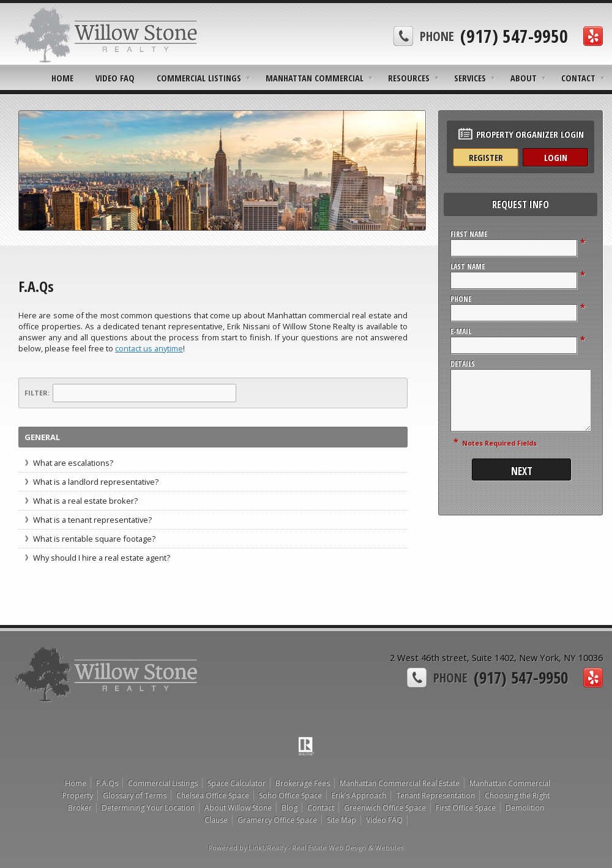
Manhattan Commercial (315, 78)
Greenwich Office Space (385, 808)
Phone (461, 299)
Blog (289, 808)
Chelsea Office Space (213, 795)
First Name (469, 234)
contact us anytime (149, 348)
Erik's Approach (359, 795)
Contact (578, 78)
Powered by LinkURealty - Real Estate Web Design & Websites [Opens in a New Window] (306, 848)
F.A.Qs (107, 783)
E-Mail (461, 331)
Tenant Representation (435, 795)
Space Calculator (237, 783)
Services (470, 78)
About (524, 78)
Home (62, 78)
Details (463, 364)
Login (556, 157)
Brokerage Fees (303, 783)
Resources (409, 78)
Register (486, 157)
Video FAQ (115, 78)
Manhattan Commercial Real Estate (400, 783)
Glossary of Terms (135, 795)
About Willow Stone (238, 808)
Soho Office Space (290, 795)
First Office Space (466, 808)
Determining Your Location (148, 808)
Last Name (468, 267)
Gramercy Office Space (277, 820)
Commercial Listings (199, 78)
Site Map (341, 820)
